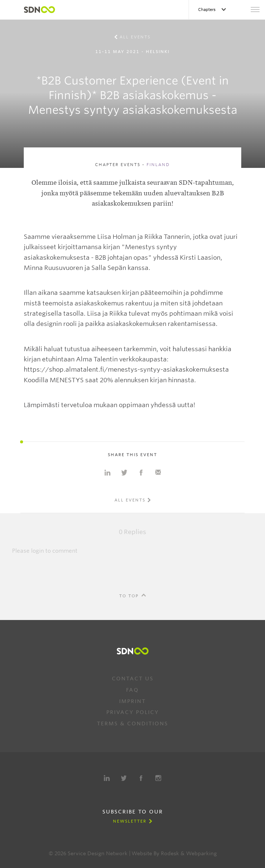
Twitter (124, 778)
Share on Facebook (141, 473)
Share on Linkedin (107, 473)
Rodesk (170, 853)
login (37, 551)
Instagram (158, 778)
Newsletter (130, 821)
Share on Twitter (124, 473)
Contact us (133, 679)
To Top (129, 596)
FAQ (132, 690)
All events (135, 37)
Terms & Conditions (132, 724)
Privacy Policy (133, 712)
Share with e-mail (158, 473)
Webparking (201, 853)
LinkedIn (107, 778)
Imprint (132, 701)
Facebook (141, 778)
